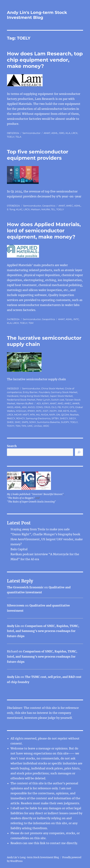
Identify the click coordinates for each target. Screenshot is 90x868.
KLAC (19, 209)
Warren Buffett (25, 403)
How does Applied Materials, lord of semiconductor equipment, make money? (44, 231)
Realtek (74, 415)
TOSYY (11, 426)
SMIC (18, 422)
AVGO (31, 407)
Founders (44, 392)
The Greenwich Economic (25, 587)
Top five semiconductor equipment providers (38, 155)
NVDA (45, 415)
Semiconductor (31, 133)
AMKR (76, 403)
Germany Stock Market (64, 392)
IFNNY (31, 411)
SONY (33, 422)
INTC (76, 319)
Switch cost (58, 400)
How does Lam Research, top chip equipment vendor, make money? (45, 60)
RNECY (11, 418)
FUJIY (65, 407)
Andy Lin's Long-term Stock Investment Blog (37, 15)
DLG (54, 407)
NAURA (46, 209)
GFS (72, 407)
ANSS (10, 407)
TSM (31, 323)
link (43, 843)
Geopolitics (49, 206)
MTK (32, 415)
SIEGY (72, 418)
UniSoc (38, 426)
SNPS (25, 422)
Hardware (13, 396)
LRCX (74, 133)
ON (58, 415)
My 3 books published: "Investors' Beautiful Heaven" (35, 494)
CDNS (39, 407)
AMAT (47, 133)
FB (59, 407)
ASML (55, 133)
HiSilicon (21, 411)
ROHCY (20, 418)
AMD (60, 403)
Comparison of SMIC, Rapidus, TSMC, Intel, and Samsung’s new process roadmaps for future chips (43, 631)
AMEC (70, 206)
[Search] (79, 452)
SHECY (64, 418)
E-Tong (11, 209)
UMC (30, 426)
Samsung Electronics (38, 418)
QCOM (65, 415)
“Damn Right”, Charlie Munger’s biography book (45, 534)
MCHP (18, 415)
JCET (45, 411)
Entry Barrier (30, 392)
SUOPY (65, 422)
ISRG (62, 133)
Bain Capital (19, 549)
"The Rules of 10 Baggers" (21, 498)
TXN (24, 426)
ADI (39, 403)
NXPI (52, 415)
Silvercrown (16, 605)
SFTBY (55, 418)
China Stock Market (52, 388)
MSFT (26, 415)
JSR (60, 411)
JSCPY (53, 411)
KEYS (66, 411)
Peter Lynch (43, 400)
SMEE (10, 422)
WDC (46, 426)
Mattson (36, 209)
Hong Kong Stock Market (34, 396)
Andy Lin (13, 626)
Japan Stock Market (61, 396)
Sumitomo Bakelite (48, 422)
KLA (68, 133)
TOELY (11, 137)
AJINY (45, 403)
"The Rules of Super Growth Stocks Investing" (31, 502)
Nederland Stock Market (21, 400)
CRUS (47, 407)
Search (12, 446)
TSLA (18, 137)
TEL (53, 209)
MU (38, 415)
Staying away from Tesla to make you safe (40, 529)
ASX (24, 407)
